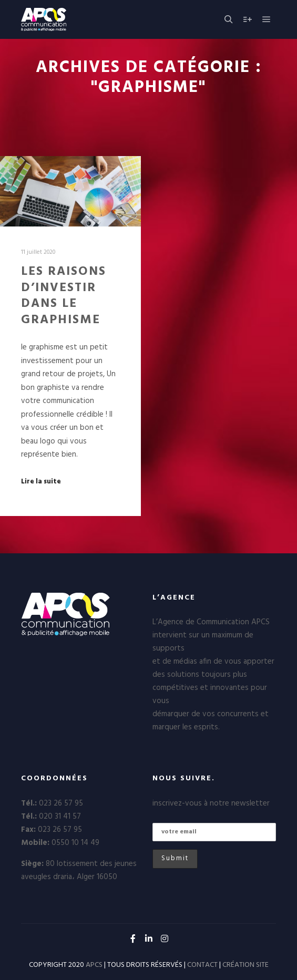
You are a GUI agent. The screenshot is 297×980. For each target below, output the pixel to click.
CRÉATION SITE (245, 965)
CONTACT (202, 965)
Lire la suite (41, 482)
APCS (94, 965)
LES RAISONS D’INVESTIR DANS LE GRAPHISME (64, 296)
